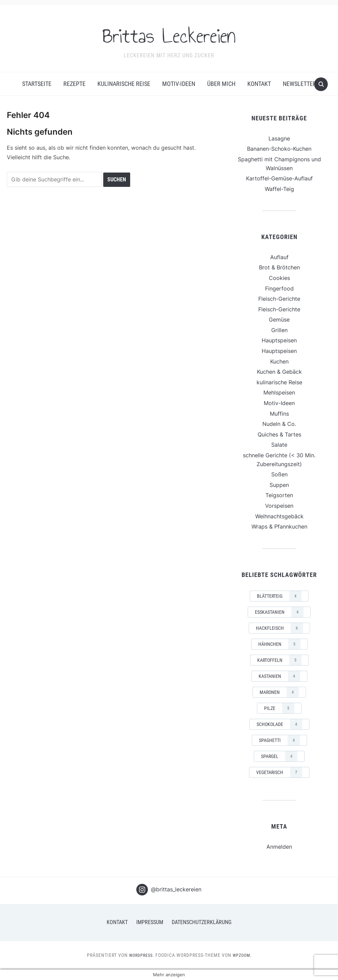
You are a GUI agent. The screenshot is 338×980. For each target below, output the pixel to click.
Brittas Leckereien (169, 34)
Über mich (221, 84)
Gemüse (279, 320)
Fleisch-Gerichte (279, 299)
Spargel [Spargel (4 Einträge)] (279, 756)
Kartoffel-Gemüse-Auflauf (279, 178)
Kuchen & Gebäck (279, 372)
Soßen (279, 474)
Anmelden (279, 847)
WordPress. (140, 955)
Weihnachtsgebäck (279, 516)
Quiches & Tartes (279, 434)
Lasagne (279, 138)
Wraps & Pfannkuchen (279, 526)
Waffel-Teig (279, 189)
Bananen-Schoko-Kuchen (279, 149)
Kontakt (259, 84)
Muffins (279, 414)
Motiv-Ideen (179, 84)
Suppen (279, 485)
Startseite (37, 84)
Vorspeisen (279, 506)
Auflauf (279, 257)
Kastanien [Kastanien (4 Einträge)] (279, 676)
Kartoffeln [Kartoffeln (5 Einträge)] (279, 660)
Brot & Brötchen (279, 267)
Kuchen (279, 361)
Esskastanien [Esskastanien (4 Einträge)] (279, 612)
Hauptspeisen (279, 340)
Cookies (279, 278)
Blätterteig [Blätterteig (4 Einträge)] (279, 596)
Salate (279, 445)
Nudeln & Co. (279, 424)
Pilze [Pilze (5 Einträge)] (279, 708)
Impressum (150, 922)
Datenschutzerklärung (202, 922)
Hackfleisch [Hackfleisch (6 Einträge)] (279, 628)
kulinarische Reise (124, 84)
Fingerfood (279, 288)
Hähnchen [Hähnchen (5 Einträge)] (279, 644)
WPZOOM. (244, 955)
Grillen (279, 330)
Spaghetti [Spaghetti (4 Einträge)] (279, 740)
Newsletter (299, 84)
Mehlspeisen (279, 392)
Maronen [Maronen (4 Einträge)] (279, 692)
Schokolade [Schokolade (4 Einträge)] (279, 724)
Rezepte (74, 84)
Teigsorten (279, 495)
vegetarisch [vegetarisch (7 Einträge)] (279, 772)
